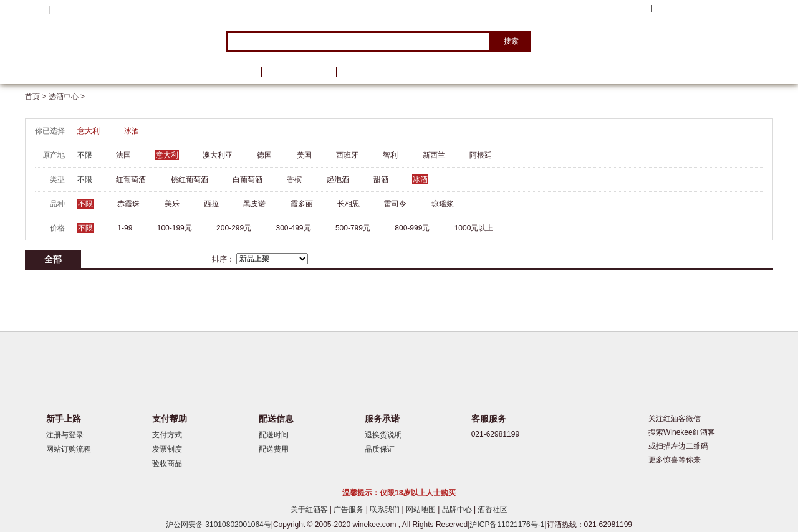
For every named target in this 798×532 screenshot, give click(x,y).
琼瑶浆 (443, 204)
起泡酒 (338, 179)
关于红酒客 (310, 510)
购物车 (698, 9)
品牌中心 (458, 510)
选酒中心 (90, 72)
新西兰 (434, 155)
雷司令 (395, 204)
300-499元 (294, 228)
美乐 (172, 204)
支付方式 (167, 435)
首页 (180, 72)
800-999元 (412, 228)
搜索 (511, 41)
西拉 (211, 204)
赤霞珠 (128, 204)
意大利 (89, 131)
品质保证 (380, 449)
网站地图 (422, 510)
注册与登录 (65, 435)
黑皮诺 (254, 204)
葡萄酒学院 (373, 72)
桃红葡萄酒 (190, 179)
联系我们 (386, 510)
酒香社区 (493, 510)
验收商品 (167, 463)
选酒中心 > (67, 97)
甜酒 (381, 179)
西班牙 (347, 155)
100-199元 (175, 228)
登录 (60, 9)
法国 (123, 155)
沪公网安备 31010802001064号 (219, 525)
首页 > (37, 97)
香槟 (294, 179)
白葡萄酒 (248, 179)
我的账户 (619, 9)
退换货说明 (383, 435)
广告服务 (349, 510)
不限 (85, 155)
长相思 (349, 204)
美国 (304, 155)
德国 (264, 155)
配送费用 (274, 449)
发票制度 (167, 449)
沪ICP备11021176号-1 (507, 525)
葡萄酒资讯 (299, 72)
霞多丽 (302, 204)
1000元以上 (474, 228)
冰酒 (132, 131)
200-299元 (234, 228)
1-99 (125, 228)
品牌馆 (233, 72)
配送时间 (274, 435)
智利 (390, 155)
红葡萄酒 (131, 179)
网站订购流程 (69, 449)
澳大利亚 (218, 155)
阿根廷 (481, 155)
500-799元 (353, 228)
